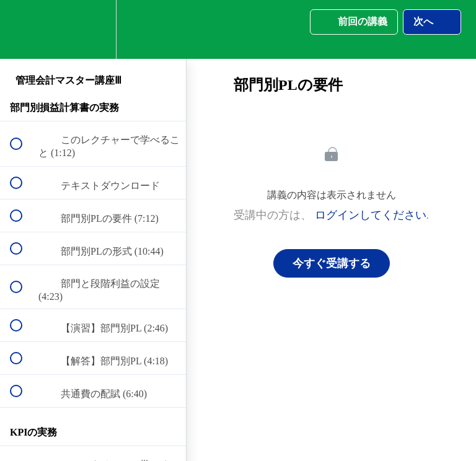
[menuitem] (93, 29)
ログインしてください (371, 215)
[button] (23, 29)
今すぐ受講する (332, 263)
